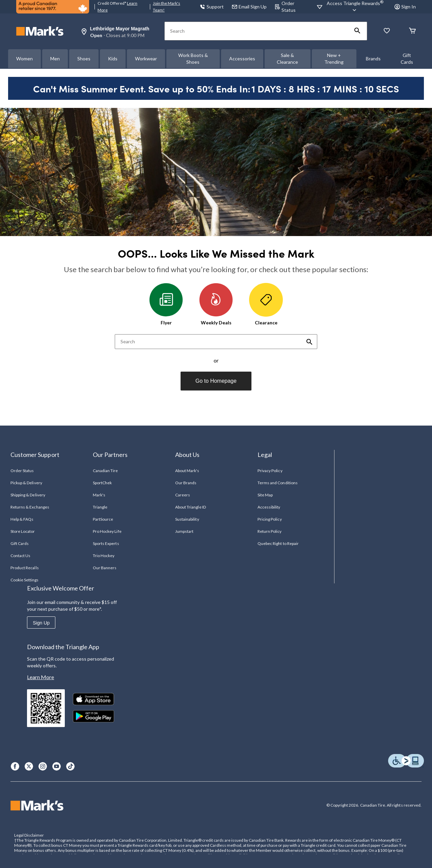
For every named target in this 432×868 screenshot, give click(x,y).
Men (55, 59)
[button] (357, 31)
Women (24, 59)
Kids (113, 59)
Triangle (100, 507)
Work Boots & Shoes (193, 59)
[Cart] (412, 31)
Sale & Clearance (287, 59)
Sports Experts (106, 543)
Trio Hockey (104, 556)
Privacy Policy (270, 471)
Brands (373, 59)
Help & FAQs (22, 519)
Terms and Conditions (278, 483)
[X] (29, 766)
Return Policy (270, 531)
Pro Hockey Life (107, 531)
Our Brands (186, 483)
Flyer (166, 304)
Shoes (84, 59)
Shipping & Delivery (28, 495)
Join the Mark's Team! (167, 7)
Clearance (266, 304)
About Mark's (187, 471)
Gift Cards (407, 59)
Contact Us (20, 556)
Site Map (265, 495)
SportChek (102, 483)
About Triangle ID (191, 507)
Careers (183, 495)
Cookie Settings (24, 580)
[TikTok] (70, 766)
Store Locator (23, 531)
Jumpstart (184, 531)
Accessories (242, 59)
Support (212, 7)
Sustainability (187, 519)
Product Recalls (25, 568)
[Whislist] (387, 31)
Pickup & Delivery (26, 483)
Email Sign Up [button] (249, 7)
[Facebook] (15, 766)
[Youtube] (57, 766)
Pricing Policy (270, 519)
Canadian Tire (105, 471)
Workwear (146, 59)
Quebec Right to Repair (278, 543)
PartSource (103, 519)
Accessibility (269, 507)
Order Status (22, 471)
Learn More (40, 677)
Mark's (99, 495)
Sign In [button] (405, 7)
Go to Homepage (216, 381)
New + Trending (334, 59)
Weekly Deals (216, 304)
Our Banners (105, 568)
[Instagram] (43, 766)
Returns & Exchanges (30, 507)
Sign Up (41, 623)
